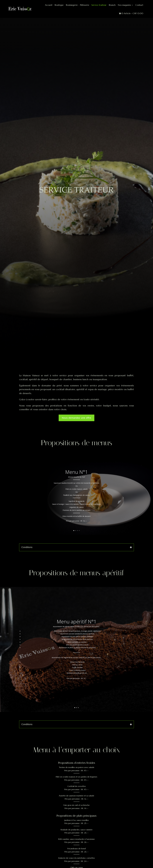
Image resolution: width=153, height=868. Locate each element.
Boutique (59, 5)
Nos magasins (124, 5)
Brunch (112, 5)
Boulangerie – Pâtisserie (78, 5)
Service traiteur (99, 5)
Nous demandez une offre (76, 418)
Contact (139, 5)
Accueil (49, 5)
